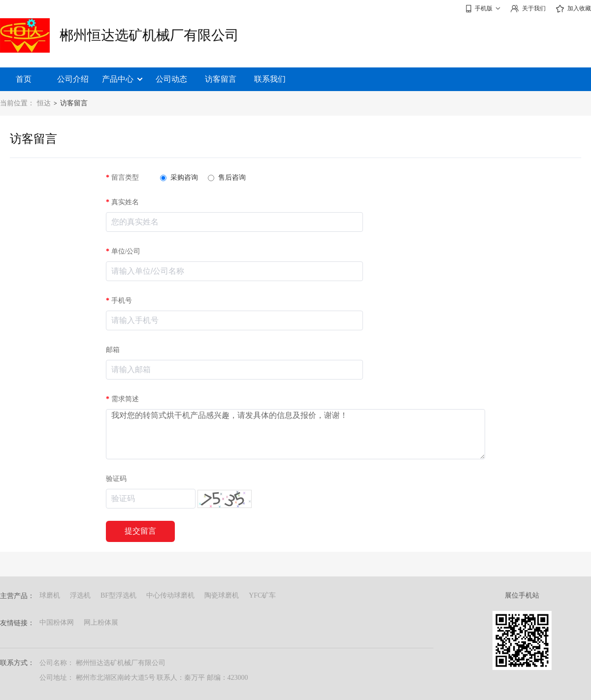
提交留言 (140, 531)
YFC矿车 (262, 595)
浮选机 (80, 595)
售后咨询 (227, 177)
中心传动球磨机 (170, 595)
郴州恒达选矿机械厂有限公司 (149, 35)
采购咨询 (179, 177)
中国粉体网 (57, 622)
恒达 (44, 103)
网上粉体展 (101, 622)
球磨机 (50, 595)
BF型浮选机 (118, 595)
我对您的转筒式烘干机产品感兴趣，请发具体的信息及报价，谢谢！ (295, 434)
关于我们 (528, 9)
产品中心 (122, 79)
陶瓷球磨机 (222, 595)
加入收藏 (573, 9)
